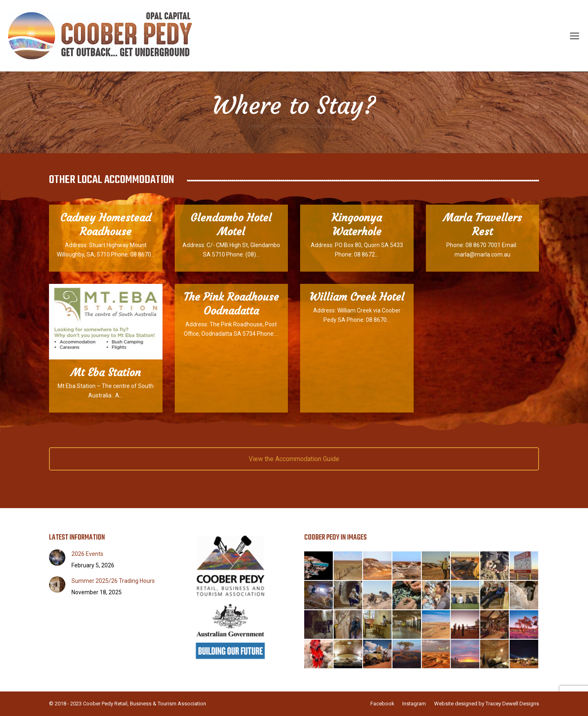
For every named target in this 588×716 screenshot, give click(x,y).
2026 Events (87, 554)
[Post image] (57, 558)
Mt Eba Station (106, 372)
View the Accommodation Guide (294, 459)
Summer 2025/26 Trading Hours (113, 581)
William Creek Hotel (357, 297)
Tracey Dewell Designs (512, 704)
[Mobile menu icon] (575, 36)
